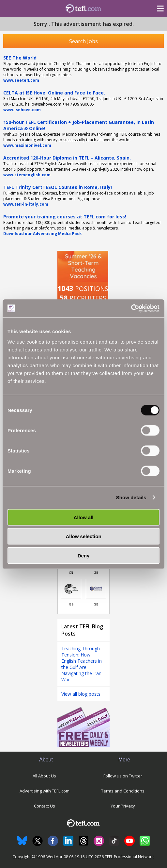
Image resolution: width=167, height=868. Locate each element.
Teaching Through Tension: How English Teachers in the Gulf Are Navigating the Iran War (82, 664)
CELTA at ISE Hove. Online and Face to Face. (54, 93)
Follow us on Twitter (123, 776)
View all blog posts (81, 694)
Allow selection (83, 536)
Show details (131, 497)
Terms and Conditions (123, 791)
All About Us (44, 776)
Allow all (84, 517)
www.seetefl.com (21, 80)
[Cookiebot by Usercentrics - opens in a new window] (131, 308)
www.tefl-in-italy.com (26, 204)
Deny (84, 555)
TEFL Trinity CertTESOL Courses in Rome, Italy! (58, 187)
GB (96, 573)
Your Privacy (123, 806)
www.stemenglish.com (27, 175)
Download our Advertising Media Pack (43, 234)
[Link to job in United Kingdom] (71, 589)
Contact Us (45, 806)
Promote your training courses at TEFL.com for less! (65, 217)
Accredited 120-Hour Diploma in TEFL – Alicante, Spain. (67, 158)
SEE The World (20, 58)
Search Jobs (83, 41)
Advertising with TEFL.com (45, 791)
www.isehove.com (22, 110)
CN (71, 573)
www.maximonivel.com (27, 145)
